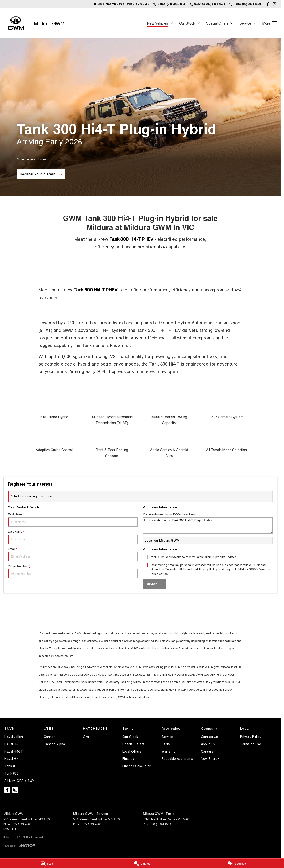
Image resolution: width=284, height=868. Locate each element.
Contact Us (210, 737)
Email (73, 554)
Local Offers (132, 751)
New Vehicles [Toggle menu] (160, 23)
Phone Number (73, 572)
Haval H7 (11, 758)
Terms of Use (251, 744)
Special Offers (134, 744)
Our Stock (130, 737)
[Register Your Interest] (41, 174)
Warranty (168, 751)
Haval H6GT (14, 751)
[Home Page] (16, 23)
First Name (73, 520)
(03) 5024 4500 (22, 824)
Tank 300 (12, 766)
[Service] (142, 863)
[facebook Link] (268, 4)
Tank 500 (12, 773)
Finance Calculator (137, 766)
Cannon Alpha (54, 744)
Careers (207, 751)
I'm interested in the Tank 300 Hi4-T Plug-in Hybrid (208, 525)
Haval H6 (11, 744)
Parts (166, 744)
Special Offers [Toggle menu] (220, 23)
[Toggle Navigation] (270, 23)
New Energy (210, 758)
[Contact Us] (121, 4)
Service (167, 737)
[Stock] (47, 863)
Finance (128, 758)
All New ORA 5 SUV (19, 781)
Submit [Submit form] (151, 584)
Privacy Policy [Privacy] (208, 569)
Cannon (50, 737)
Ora (86, 737)
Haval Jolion (14, 737)
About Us (208, 744)
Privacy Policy (251, 737)
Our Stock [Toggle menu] (190, 23)
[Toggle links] (19, 846)
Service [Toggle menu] (248, 23)
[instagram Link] (275, 4)
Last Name (73, 537)
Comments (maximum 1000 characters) (208, 523)
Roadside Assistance (178, 758)
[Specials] (237, 863)
